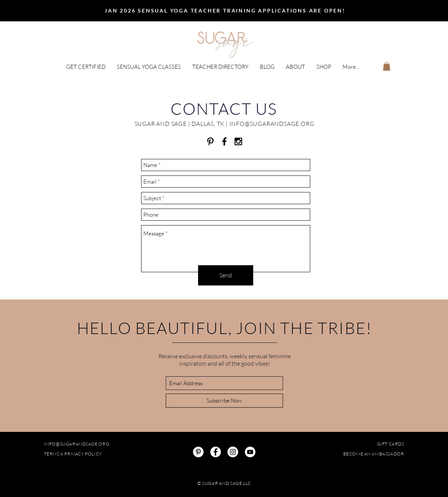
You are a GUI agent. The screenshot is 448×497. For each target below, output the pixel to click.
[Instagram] (233, 452)
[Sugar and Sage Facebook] (224, 141)
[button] (86, 67)
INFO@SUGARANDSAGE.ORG (272, 124)
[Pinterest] (198, 452)
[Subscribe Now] (224, 401)
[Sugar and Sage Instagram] (238, 141)
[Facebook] (216, 452)
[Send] (226, 275)
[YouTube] (250, 452)
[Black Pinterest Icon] (210, 141)
